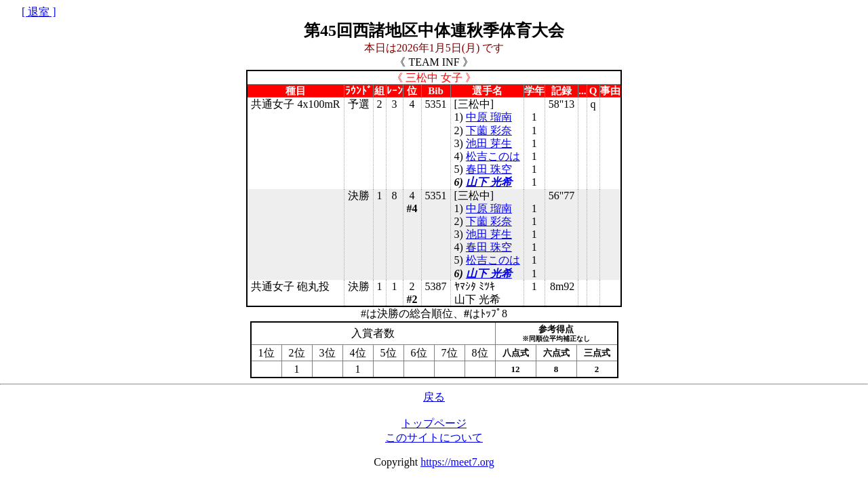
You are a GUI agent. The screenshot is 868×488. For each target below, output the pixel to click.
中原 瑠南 (489, 117)
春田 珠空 (489, 169)
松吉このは (493, 156)
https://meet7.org (457, 462)
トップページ (434, 423)
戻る (434, 397)
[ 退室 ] (39, 12)
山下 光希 (489, 182)
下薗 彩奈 (489, 130)
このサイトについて (434, 438)
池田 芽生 (489, 143)
